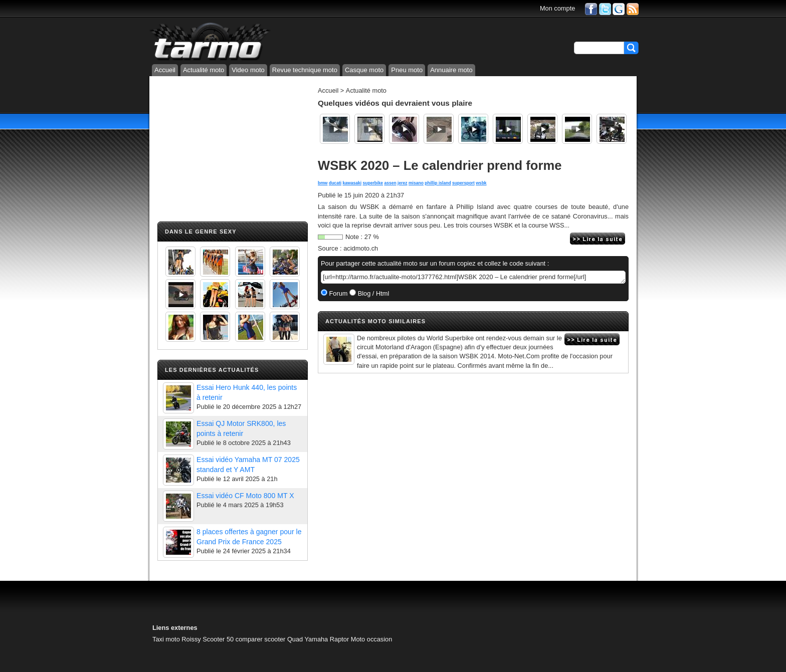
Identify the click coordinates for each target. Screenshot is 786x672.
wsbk (481, 183)
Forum (338, 293)
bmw (323, 183)
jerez (403, 183)
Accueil (165, 70)
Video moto (248, 70)
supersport (463, 183)
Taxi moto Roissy (177, 639)
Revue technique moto (305, 70)
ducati (335, 183)
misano (416, 183)
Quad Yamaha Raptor (318, 639)
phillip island (438, 183)
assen (390, 183)
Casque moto (364, 70)
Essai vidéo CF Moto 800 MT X (245, 496)
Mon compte (557, 8)
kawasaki (352, 183)
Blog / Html (372, 293)
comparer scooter (261, 639)
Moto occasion (372, 639)
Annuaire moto (451, 70)
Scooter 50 (218, 639)
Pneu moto (407, 70)
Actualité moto (204, 70)
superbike (373, 183)
